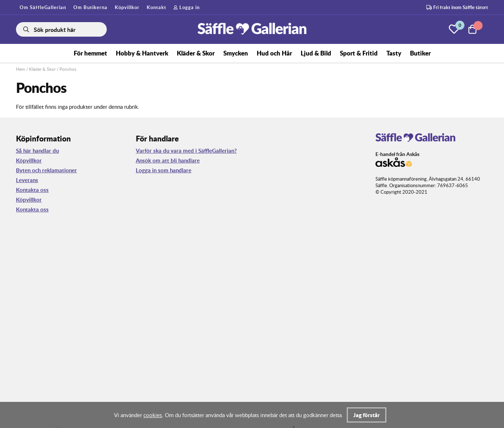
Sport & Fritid (359, 53)
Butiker (420, 53)
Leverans (27, 180)
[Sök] (61, 29)
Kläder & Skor (196, 53)
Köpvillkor (127, 7)
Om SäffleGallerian (43, 7)
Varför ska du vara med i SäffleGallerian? (186, 151)
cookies (153, 415)
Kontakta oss (32, 190)
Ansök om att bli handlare (168, 160)
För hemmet (90, 53)
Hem (21, 69)
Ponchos (68, 69)
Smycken (236, 53)
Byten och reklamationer (46, 170)
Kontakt (157, 7)
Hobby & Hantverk (142, 53)
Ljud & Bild (316, 53)
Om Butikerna (90, 7)
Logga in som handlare (164, 170)
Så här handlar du (37, 151)
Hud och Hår (274, 53)
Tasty (394, 53)
